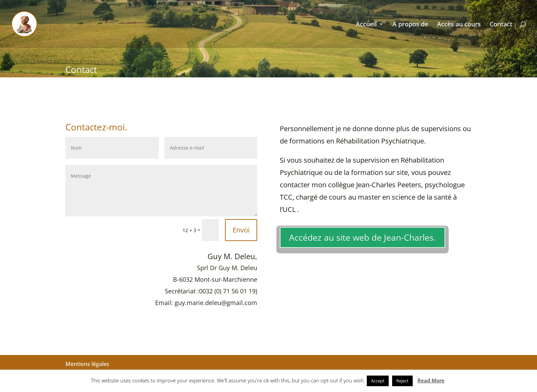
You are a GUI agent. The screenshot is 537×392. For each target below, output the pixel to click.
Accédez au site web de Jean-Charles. (363, 237)
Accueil (366, 25)
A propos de (410, 25)
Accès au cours (459, 25)
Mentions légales (87, 364)
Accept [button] (378, 381)
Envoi (241, 230)
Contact (501, 25)
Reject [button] (402, 381)
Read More (431, 380)
